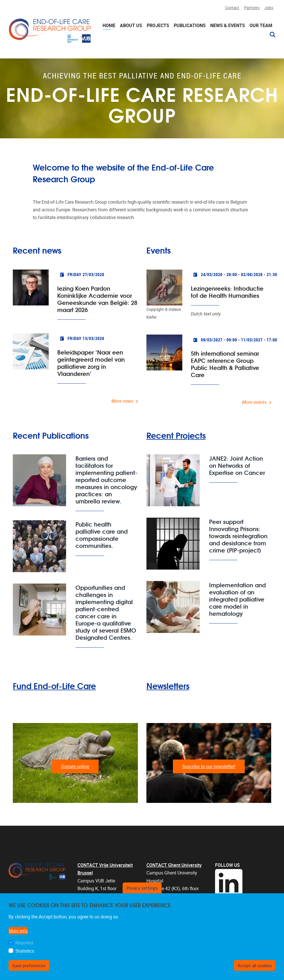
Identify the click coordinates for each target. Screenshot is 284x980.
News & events (228, 26)
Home (109, 26)
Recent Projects (176, 435)
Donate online (75, 767)
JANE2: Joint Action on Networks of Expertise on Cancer (237, 465)
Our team (261, 26)
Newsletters (168, 686)
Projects (158, 26)
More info (18, 931)
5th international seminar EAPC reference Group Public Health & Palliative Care (225, 364)
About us (131, 26)
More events (254, 402)
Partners (252, 8)
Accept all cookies (255, 965)
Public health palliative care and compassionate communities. (102, 534)
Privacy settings (142, 888)
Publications (190, 26)
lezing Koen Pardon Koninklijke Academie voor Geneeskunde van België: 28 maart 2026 (97, 299)
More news (122, 401)
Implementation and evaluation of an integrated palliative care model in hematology (237, 599)
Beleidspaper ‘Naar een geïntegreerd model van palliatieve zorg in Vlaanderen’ (91, 363)
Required (24, 943)
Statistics (25, 951)
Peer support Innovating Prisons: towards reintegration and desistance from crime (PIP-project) (238, 535)
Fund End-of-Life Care (54, 686)
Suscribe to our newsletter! (209, 767)
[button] (270, 35)
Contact (232, 8)
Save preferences (29, 965)
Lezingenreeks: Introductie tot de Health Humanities (227, 291)
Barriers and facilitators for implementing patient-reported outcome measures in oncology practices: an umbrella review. (106, 479)
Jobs (269, 8)
